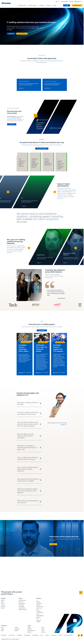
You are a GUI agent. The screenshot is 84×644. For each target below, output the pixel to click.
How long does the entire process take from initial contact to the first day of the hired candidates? (23, 524)
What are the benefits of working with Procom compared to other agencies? (22, 588)
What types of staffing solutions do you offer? (23, 502)
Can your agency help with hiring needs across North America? (23, 557)
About (57, 2)
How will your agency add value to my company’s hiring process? (22, 513)
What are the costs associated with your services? (23, 598)
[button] (7, 232)
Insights (55, 5)
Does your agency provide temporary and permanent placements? (24, 536)
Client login (71, 2)
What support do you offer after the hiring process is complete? (23, 578)
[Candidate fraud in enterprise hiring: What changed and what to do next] (19, 451)
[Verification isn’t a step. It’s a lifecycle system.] (42, 451)
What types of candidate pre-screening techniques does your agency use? (23, 546)
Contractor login (64, 2)
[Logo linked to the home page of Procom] (6, 3)
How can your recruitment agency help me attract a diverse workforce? (24, 567)
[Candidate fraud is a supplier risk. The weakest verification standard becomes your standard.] (65, 451)
